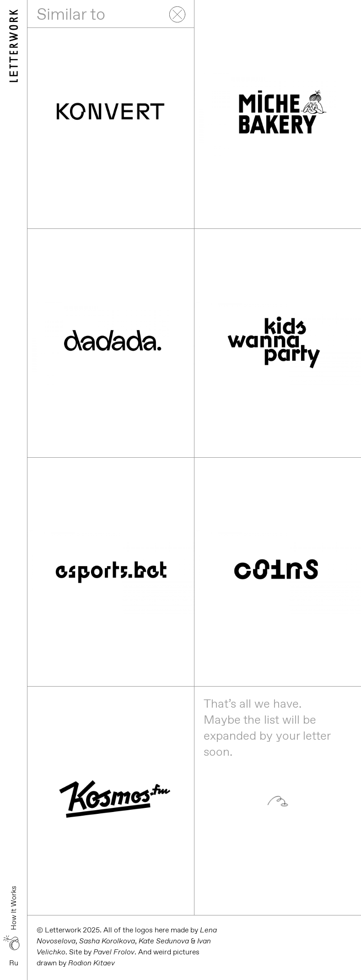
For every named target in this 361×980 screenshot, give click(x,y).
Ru (14, 963)
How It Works (13, 908)
